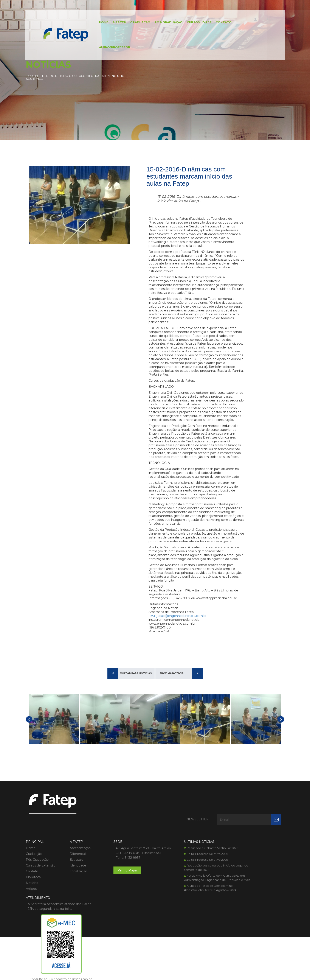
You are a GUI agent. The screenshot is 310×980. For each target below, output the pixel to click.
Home (99, 23)
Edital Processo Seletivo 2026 (186, 876)
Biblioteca (33, 899)
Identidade (73, 888)
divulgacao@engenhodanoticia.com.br (177, 658)
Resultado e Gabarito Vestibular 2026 (191, 870)
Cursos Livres (194, 23)
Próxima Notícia (171, 716)
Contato (219, 23)
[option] (54, 762)
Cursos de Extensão (41, 888)
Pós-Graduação (164, 23)
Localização (73, 894)
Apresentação (75, 870)
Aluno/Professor (110, 48)
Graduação (136, 23)
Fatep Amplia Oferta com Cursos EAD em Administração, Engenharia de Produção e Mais (190, 902)
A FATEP (115, 23)
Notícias (32, 905)
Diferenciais (73, 876)
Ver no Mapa (117, 898)
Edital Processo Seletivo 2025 (186, 882)
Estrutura (71, 882)
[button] (29, 762)
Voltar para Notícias (136, 716)
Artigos (31, 911)
